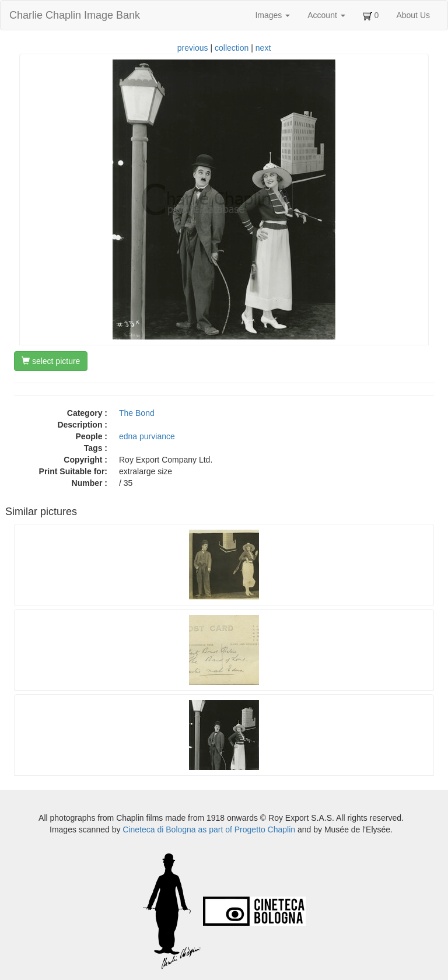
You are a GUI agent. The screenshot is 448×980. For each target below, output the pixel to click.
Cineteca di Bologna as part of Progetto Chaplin (209, 829)
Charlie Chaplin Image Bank (75, 15)
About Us (413, 15)
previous (193, 48)
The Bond (137, 413)
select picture (51, 361)
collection (232, 48)
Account (326, 15)
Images (272, 15)
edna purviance (147, 436)
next (263, 48)
